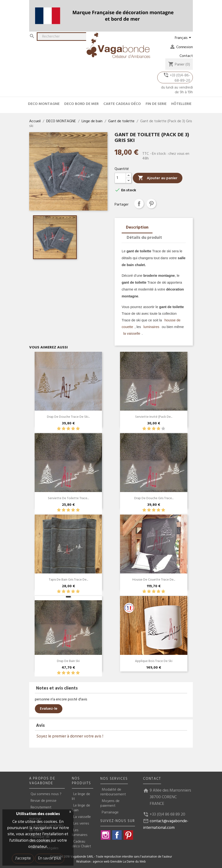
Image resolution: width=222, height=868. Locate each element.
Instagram (106, 835)
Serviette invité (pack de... (154, 417)
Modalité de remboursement (113, 792)
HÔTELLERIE (181, 104)
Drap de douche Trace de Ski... (68, 417)
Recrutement (41, 807)
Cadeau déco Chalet (81, 844)
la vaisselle (132, 333)
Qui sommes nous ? (46, 794)
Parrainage (110, 812)
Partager (139, 204)
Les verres (81, 824)
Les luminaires (80, 833)
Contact (186, 56)
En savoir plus (50, 858)
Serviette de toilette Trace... (68, 498)
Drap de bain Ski (68, 661)
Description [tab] (137, 228)
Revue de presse (44, 801)
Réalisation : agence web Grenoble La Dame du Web (111, 862)
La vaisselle (82, 817)
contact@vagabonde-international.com (166, 824)
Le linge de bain (81, 808)
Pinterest (151, 204)
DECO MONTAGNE (44, 104)
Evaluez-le (49, 709)
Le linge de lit (81, 797)
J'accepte (23, 858)
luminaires (151, 327)
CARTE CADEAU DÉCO (122, 104)
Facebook (117, 835)
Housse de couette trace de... (154, 580)
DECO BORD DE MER (81, 104)
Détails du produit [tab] (144, 238)
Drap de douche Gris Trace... (154, 498)
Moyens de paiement (110, 803)
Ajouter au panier (158, 178)
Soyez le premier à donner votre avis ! (70, 736)
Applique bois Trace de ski (154, 661)
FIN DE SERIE (156, 104)
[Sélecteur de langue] (184, 38)
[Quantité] (120, 178)
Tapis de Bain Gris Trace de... (68, 580)
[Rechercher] (65, 37)
